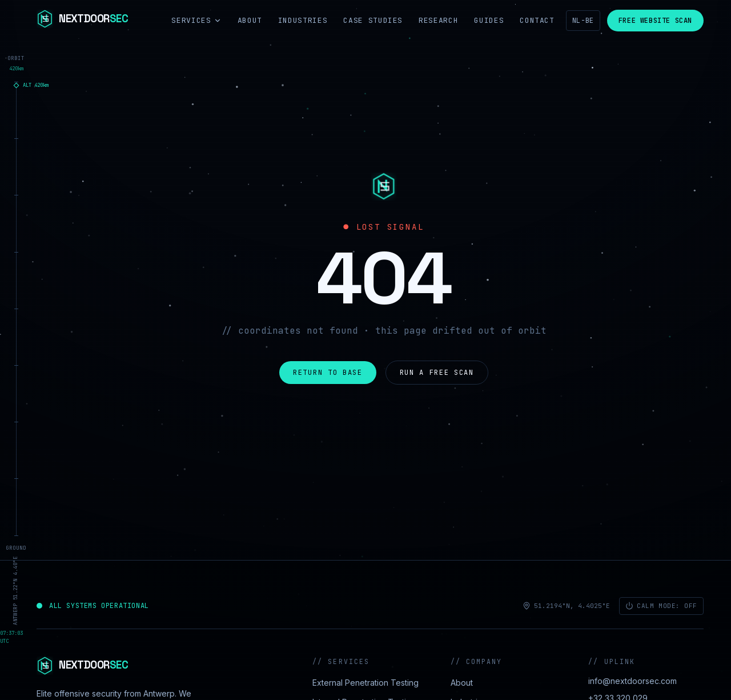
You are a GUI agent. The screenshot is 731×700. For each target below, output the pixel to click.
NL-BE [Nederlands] (583, 21)
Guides (489, 20)
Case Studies (373, 20)
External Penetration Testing (365, 683)
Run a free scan (437, 373)
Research (438, 20)
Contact (537, 20)
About (250, 20)
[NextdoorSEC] (82, 21)
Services (196, 20)
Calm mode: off (661, 606)
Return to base (328, 373)
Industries (303, 20)
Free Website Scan (655, 21)
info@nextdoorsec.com (632, 681)
